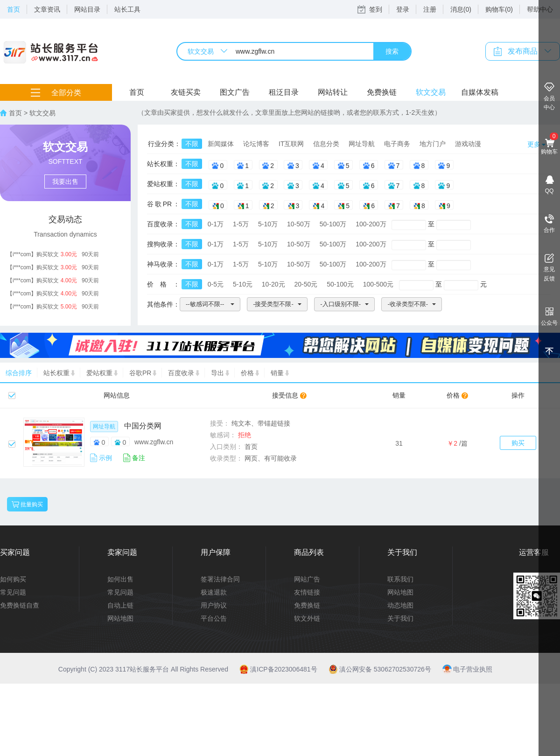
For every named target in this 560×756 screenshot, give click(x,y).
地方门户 (433, 144)
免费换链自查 (20, 605)
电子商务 (397, 144)
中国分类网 (143, 426)
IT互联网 (291, 144)
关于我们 (400, 618)
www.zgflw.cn (154, 442)
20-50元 (306, 284)
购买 (518, 443)
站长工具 (127, 9)
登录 (403, 9)
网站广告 (307, 579)
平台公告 (214, 618)
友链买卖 (186, 92)
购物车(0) (499, 9)
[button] (210, 304)
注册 (430, 9)
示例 (105, 458)
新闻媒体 (221, 144)
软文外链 (307, 618)
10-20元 (273, 284)
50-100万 (333, 224)
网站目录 (87, 9)
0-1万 (216, 224)
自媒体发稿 (480, 92)
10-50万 (299, 224)
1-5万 (241, 224)
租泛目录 (284, 92)
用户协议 (214, 605)
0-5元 (216, 284)
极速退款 (214, 592)
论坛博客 (256, 144)
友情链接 (307, 592)
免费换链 (382, 92)
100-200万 (371, 224)
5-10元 (243, 284)
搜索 (392, 51)
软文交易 (431, 92)
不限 (192, 144)
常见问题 (13, 592)
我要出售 (65, 182)
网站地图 (120, 618)
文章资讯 (47, 9)
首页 (14, 9)
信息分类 (326, 144)
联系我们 (400, 579)
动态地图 (400, 605)
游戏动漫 (468, 144)
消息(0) (461, 9)
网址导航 (362, 144)
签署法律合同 (220, 579)
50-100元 (340, 284)
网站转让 (333, 92)
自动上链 (120, 605)
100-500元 (378, 284)
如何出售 (120, 579)
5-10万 (268, 224)
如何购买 (13, 579)
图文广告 (235, 92)
